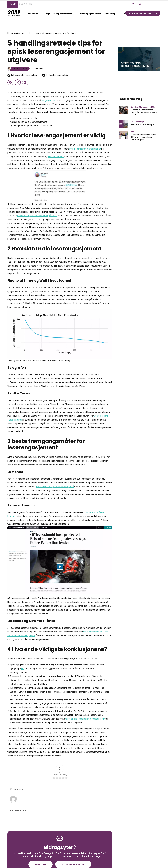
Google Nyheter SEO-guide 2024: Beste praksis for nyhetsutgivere (144, 137)
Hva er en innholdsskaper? (143, 125)
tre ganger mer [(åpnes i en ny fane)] (49, 100)
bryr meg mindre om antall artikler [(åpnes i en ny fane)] (85, 149)
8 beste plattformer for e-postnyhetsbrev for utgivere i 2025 (144, 112)
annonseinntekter (56, 157)
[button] (140, 4)
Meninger (18, 33)
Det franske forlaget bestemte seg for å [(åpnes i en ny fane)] (55, 487)
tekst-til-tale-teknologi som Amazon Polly (85, 719)
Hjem (10, 33)
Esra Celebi (31, 75)
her (23, 669)
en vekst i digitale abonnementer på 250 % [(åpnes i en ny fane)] (37, 216)
